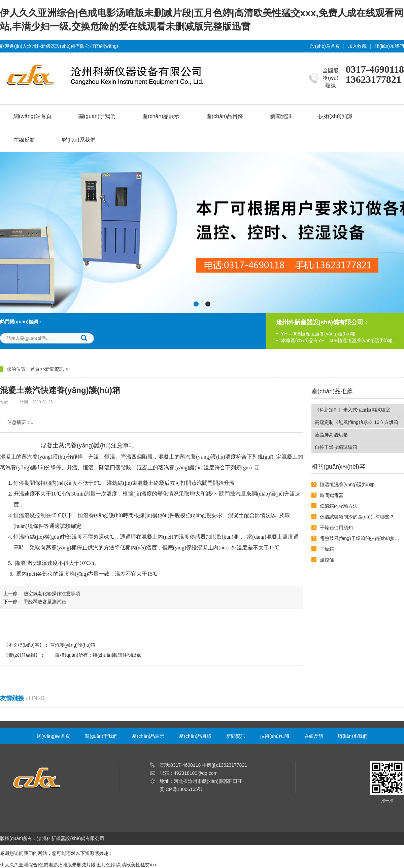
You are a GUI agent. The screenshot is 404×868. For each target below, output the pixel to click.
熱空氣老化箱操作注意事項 (52, 593)
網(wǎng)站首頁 (32, 116)
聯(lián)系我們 (389, 46)
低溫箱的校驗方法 (339, 506)
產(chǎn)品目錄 (225, 116)
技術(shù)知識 (335, 116)
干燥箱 (327, 549)
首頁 (35, 369)
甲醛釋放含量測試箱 (45, 602)
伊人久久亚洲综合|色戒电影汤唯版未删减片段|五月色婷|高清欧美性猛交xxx (78, 865)
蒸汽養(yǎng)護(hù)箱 (73, 645)
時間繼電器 (332, 495)
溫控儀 (327, 560)
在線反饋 (24, 140)
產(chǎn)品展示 (161, 116)
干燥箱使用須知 (336, 528)
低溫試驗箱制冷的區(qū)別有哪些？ (357, 517)
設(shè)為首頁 (325, 46)
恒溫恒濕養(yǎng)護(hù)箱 (347, 484)
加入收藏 (357, 46)
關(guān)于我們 (97, 116)
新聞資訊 (281, 116)
